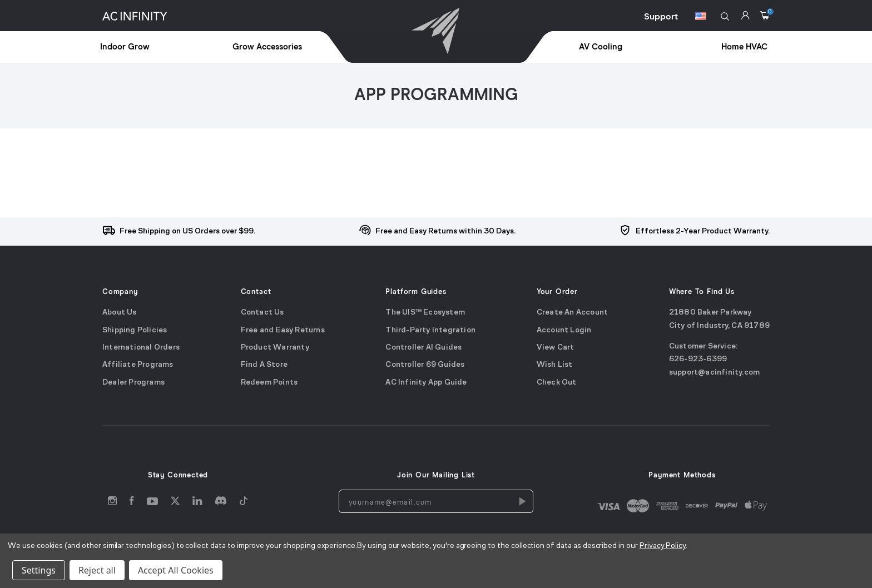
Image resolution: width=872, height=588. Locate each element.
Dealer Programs (133, 383)
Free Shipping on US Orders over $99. (187, 231)
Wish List (555, 365)
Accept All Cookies (176, 570)
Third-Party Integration (430, 330)
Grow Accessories (267, 47)
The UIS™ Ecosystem (425, 313)
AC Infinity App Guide (426, 383)
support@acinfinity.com (714, 373)
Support (661, 17)
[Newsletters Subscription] (522, 501)
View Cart (556, 348)
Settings (39, 570)
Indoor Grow (125, 47)
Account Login (564, 330)
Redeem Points (269, 383)
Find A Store (264, 365)
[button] (725, 16)
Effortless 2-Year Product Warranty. (703, 231)
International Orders (141, 348)
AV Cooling (601, 47)
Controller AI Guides (423, 348)
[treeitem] (150, 48)
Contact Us (262, 313)
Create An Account (572, 313)
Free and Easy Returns (283, 330)
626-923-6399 (698, 359)
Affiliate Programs (138, 365)
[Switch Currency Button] (701, 18)
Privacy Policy (663, 546)
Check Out (557, 383)
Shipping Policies (135, 330)
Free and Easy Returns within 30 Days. (445, 231)
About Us (120, 313)
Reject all (97, 570)
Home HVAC (744, 47)
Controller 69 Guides (425, 365)
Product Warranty (275, 348)
